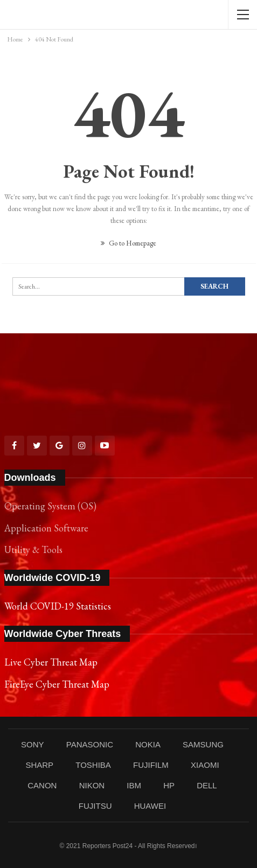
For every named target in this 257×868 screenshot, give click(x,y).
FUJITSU (95, 806)
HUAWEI (150, 806)
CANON (42, 785)
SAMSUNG (203, 744)
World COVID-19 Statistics (58, 606)
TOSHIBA (93, 765)
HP (169, 785)
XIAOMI (205, 765)
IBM (134, 785)
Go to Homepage (128, 243)
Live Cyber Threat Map (51, 662)
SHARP (39, 765)
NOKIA (148, 744)
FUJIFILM (151, 765)
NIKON (92, 785)
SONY (33, 744)
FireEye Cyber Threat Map (57, 684)
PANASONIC (90, 744)
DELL (207, 785)
